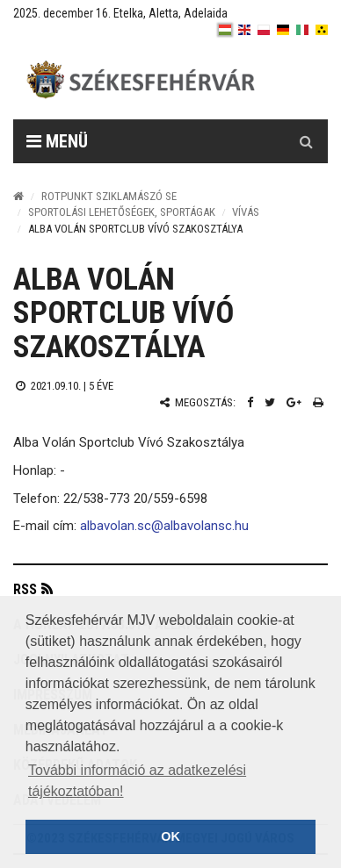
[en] (244, 30)
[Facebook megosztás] (250, 402)
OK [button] (170, 836)
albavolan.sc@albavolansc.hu (164, 526)
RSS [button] (25, 589)
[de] (283, 30)
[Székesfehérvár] (184, 79)
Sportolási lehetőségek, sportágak (122, 212)
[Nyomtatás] (318, 402)
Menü (57, 141)
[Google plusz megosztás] (294, 402)
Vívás (246, 212)
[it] (302, 30)
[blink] (322, 30)
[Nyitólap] (18, 196)
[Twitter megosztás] (270, 402)
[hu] (225, 30)
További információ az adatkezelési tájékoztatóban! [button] (137, 781)
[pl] (264, 30)
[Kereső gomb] (306, 141)
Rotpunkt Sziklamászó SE (109, 196)
